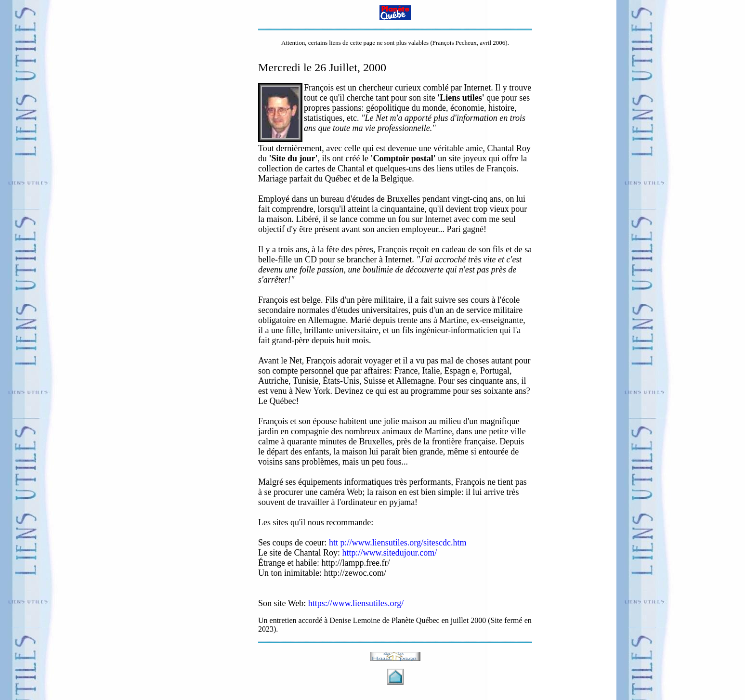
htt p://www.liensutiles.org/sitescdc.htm (398, 543)
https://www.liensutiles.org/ (356, 603)
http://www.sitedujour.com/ (389, 553)
